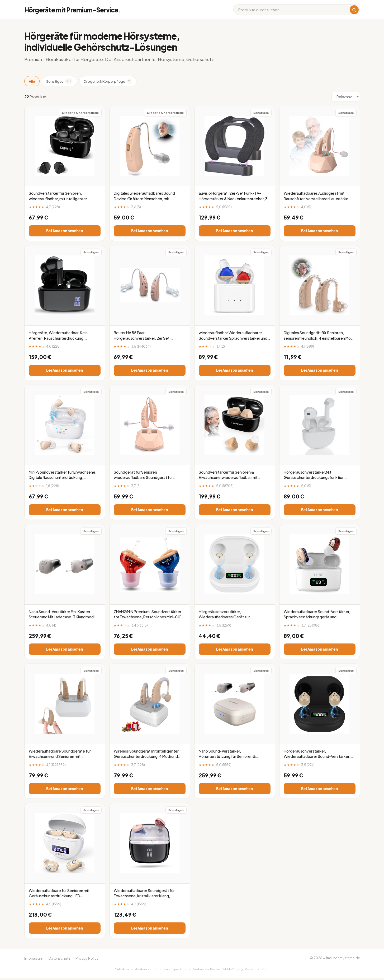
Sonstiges (59, 81)
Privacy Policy (87, 960)
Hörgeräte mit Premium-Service (73, 10)
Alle (32, 81)
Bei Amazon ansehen (65, 231)
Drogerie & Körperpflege (108, 81)
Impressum (34, 960)
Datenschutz (59, 960)
